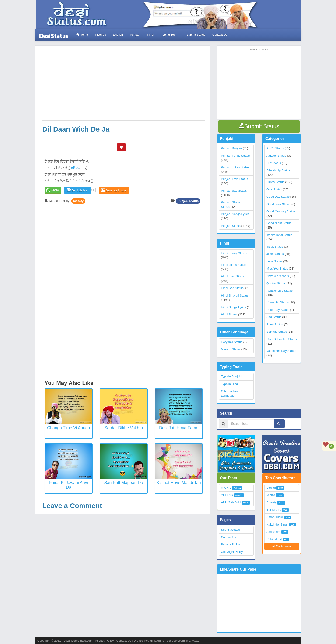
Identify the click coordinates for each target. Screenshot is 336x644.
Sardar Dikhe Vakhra (124, 428)
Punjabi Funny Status (235, 156)
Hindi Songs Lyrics (233, 307)
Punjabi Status (188, 201)
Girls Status (274, 189)
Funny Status (275, 182)
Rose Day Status (278, 310)
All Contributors (282, 546)
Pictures (100, 35)
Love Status (275, 261)
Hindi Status (229, 314)
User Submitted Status (282, 339)
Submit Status (196, 35)
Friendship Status (278, 170)
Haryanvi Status (232, 342)
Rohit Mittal (274, 539)
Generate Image (114, 190)
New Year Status (278, 276)
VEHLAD (227, 495)
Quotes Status (276, 283)
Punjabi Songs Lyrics (235, 214)
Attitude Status (276, 156)
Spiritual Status (277, 332)
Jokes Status (275, 254)
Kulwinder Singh (277, 525)
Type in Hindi (230, 384)
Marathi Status (231, 349)
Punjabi (135, 35)
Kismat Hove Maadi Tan (179, 483)
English (118, 35)
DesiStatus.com (82, 641)
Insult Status (275, 247)
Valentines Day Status (281, 351)
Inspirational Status (279, 235)
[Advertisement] (124, 85)
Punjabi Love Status (234, 179)
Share (55, 190)
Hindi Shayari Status (235, 296)
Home (82, 35)
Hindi (150, 35)
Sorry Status (275, 324)
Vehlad (271, 488)
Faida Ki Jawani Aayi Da (69, 485)
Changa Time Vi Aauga (69, 428)
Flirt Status (274, 163)
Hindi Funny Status (234, 253)
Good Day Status (278, 197)
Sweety (78, 201)
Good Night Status (279, 223)
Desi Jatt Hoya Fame (179, 428)
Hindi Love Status (233, 276)
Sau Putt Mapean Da (124, 483)
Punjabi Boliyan (231, 148)
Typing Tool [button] (170, 35)
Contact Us (220, 35)
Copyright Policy (232, 552)
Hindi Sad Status (232, 288)
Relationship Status (280, 291)
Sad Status (274, 317)
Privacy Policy (230, 544)
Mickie (271, 495)
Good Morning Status (281, 211)
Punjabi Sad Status (234, 191)
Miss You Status (277, 268)
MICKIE (226, 488)
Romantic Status (278, 302)
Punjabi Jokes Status (235, 167)
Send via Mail (78, 190)
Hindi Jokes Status (234, 265)
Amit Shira (273, 532)
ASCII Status (275, 148)
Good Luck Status (278, 204)
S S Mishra (274, 510)
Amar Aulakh (275, 517)
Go (279, 424)
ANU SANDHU (231, 502)
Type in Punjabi (231, 376)
